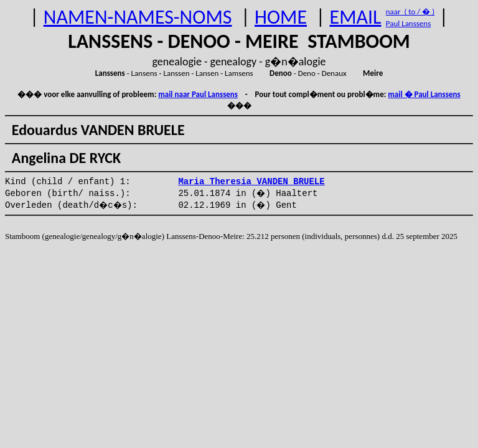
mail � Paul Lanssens (424, 94)
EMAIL (356, 17)
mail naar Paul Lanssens (198, 94)
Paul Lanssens (409, 23)
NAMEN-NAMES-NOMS (138, 17)
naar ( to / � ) (410, 12)
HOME (281, 17)
